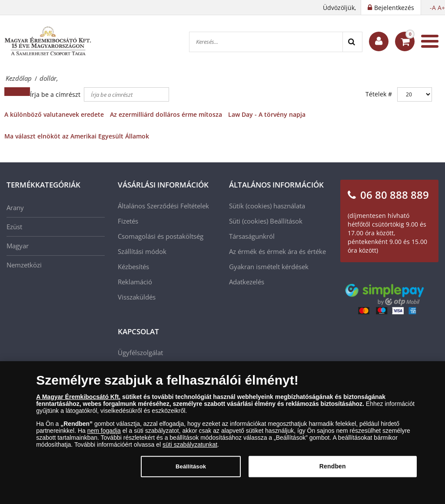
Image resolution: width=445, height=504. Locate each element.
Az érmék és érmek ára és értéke (277, 251)
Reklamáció (135, 282)
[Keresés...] (266, 42)
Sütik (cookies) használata (267, 206)
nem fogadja (104, 435)
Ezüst (14, 227)
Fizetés (128, 221)
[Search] (352, 42)
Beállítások (286, 221)
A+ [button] (441, 8)
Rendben (333, 471)
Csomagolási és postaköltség (161, 236)
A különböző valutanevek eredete (54, 114)
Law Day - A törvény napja (267, 114)
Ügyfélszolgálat (140, 352)
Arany (15, 208)
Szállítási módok (142, 251)
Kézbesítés (133, 267)
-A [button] (433, 8)
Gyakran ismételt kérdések (269, 267)
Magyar (18, 246)
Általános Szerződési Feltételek (163, 206)
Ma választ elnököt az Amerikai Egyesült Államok (77, 136)
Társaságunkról (252, 236)
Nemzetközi (24, 265)
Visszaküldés (137, 297)
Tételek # (379, 94)
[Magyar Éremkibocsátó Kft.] (48, 41)
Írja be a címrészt (56, 94)
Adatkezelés (247, 282)
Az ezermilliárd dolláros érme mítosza (166, 114)
